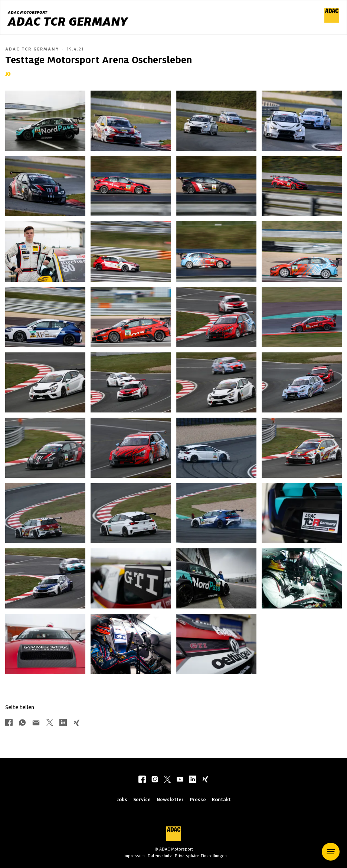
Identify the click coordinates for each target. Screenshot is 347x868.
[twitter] (167, 780)
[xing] (205, 780)
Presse (198, 800)
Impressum (134, 856)
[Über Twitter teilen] (50, 723)
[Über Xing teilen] (76, 723)
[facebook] (142, 780)
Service (142, 800)
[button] (331, 852)
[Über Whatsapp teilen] (22, 723)
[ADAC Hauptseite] (332, 21)
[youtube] (180, 780)
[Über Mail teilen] (36, 723)
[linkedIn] (193, 780)
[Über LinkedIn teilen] (63, 723)
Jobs (122, 800)
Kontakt (221, 800)
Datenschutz (160, 856)
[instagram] (155, 780)
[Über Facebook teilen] (9, 723)
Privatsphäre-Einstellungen (201, 856)
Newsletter (170, 800)
